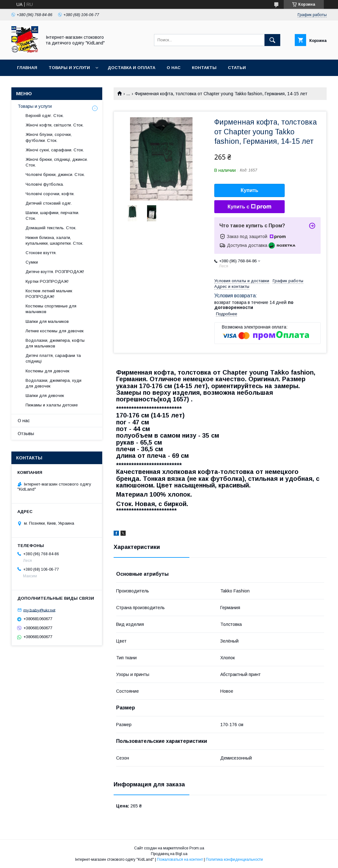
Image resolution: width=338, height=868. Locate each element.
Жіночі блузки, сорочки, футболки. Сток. (49, 137)
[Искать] (272, 40)
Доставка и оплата (131, 68)
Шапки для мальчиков (47, 321)
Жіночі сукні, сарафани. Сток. (55, 150)
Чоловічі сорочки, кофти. (50, 194)
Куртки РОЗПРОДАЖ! (47, 281)
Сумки (32, 262)
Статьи (237, 68)
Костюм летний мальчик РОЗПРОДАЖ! (49, 294)
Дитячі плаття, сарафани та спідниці (53, 358)
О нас (174, 68)
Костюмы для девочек (47, 371)
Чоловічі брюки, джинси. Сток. (55, 175)
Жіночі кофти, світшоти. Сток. (55, 125)
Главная (27, 68)
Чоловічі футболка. (45, 184)
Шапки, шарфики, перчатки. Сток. (52, 216)
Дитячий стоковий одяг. (49, 203)
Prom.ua (197, 848)
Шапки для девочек (45, 396)
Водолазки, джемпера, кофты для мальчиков (55, 343)
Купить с (249, 207)
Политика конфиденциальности (234, 859)
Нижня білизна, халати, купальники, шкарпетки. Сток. (54, 240)
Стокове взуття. (41, 253)
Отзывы (26, 434)
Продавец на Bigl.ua (169, 854)
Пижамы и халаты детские (52, 405)
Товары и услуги (69, 68)
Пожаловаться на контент (180, 859)
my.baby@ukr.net (39, 610)
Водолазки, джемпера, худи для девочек (53, 383)
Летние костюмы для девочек (55, 331)
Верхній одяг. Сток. (45, 116)
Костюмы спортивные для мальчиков (51, 309)
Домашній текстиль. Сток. (51, 228)
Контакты (204, 68)
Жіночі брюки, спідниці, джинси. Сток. (57, 162)
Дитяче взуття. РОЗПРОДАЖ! (55, 272)
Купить (250, 190)
